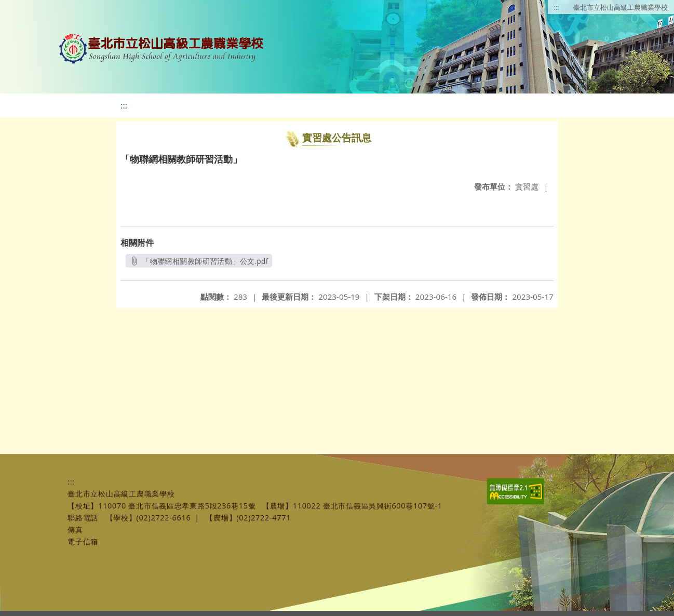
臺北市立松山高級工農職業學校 (621, 7)
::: (557, 7)
